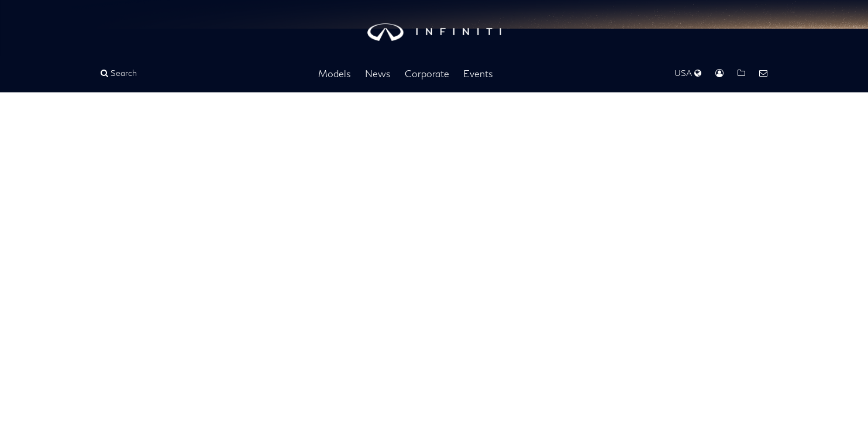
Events (478, 73)
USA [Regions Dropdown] (688, 73)
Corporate (427, 73)
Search (119, 73)
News (378, 73)
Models (335, 73)
